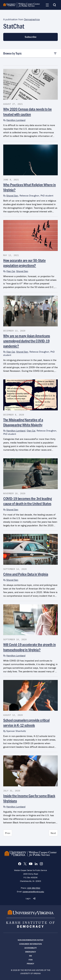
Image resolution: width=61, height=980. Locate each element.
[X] (25, 864)
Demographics (32, 19)
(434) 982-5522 (34, 888)
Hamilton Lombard (16, 120)
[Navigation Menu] (47, 5)
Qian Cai (11, 271)
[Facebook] (20, 864)
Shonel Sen (12, 196)
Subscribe (31, 37)
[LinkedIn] (36, 864)
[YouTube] (31, 864)
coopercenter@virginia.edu (33, 892)
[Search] (54, 5)
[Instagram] (41, 864)
